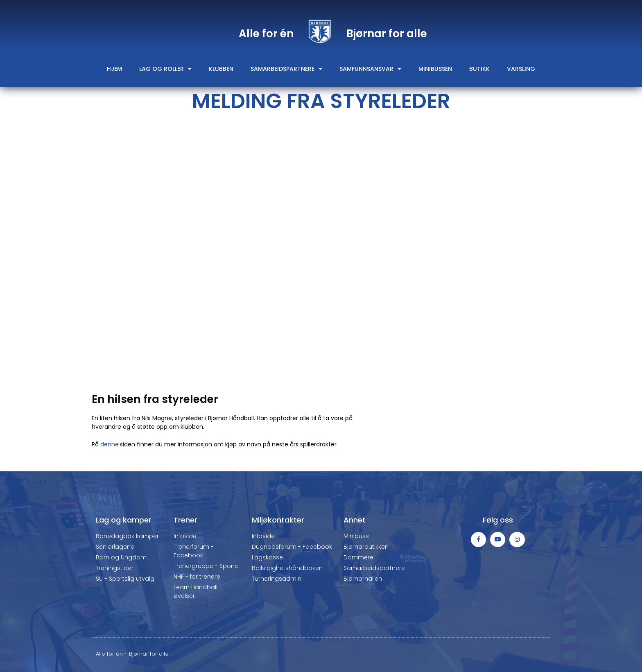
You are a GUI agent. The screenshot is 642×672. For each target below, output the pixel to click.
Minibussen (435, 69)
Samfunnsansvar (370, 69)
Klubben (221, 69)
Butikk (479, 69)
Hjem (114, 69)
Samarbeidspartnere (286, 69)
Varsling (521, 69)
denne (110, 444)
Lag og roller (165, 69)
